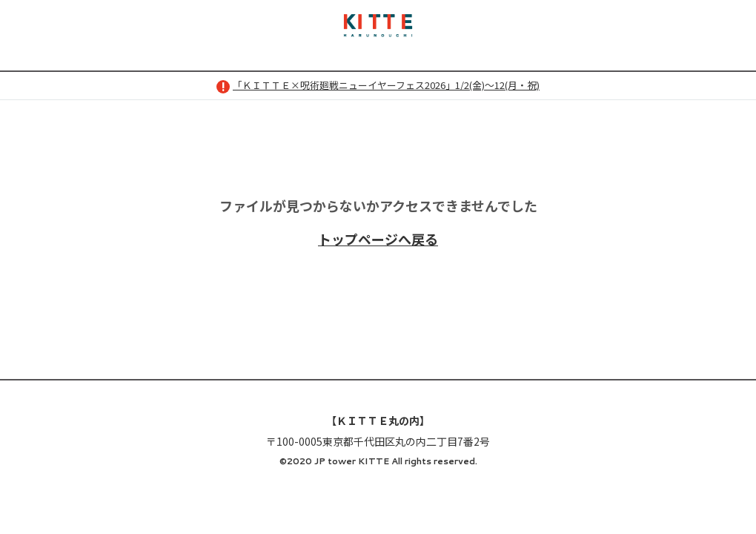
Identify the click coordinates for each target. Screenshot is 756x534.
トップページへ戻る (378, 239)
